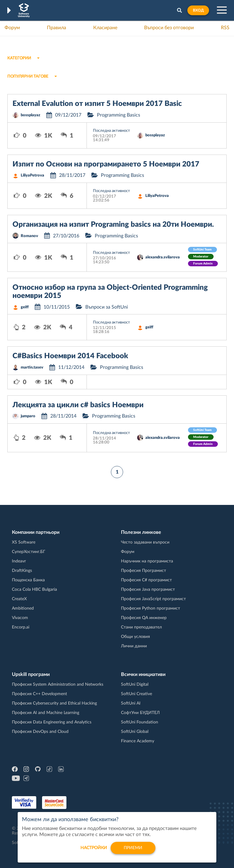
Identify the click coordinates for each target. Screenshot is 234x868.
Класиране (105, 28)
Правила (57, 28)
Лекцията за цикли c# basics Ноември (78, 405)
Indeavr (19, 561)
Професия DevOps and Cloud (40, 732)
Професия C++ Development (39, 694)
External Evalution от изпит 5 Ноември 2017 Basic (97, 104)
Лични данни (134, 646)
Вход (198, 10)
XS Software (24, 542)
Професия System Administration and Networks (58, 684)
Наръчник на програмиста (147, 561)
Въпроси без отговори (169, 28)
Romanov (29, 236)
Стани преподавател (141, 627)
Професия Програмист (144, 571)
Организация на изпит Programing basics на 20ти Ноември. (113, 225)
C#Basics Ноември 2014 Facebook (70, 356)
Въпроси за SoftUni (107, 307)
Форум (12, 28)
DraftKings (22, 571)
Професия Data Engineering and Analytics (52, 722)
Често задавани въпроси (145, 542)
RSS (225, 28)
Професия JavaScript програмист (153, 599)
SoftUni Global (135, 732)
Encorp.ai (21, 627)
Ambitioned (23, 608)
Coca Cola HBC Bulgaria (34, 590)
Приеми (133, 851)
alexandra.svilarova (163, 257)
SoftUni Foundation (140, 722)
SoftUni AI (131, 703)
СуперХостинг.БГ (29, 552)
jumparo (28, 416)
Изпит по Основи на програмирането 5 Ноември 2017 (106, 164)
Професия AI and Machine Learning (46, 713)
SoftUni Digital (135, 684)
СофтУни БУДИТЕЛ (140, 713)
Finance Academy (138, 741)
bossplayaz (30, 115)
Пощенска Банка (28, 580)
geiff (25, 307)
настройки (94, 851)
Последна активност (112, 131)
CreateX (19, 599)
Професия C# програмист (146, 580)
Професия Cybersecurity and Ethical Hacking (54, 703)
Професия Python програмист (151, 608)
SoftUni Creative (136, 694)
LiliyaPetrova (32, 175)
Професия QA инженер (144, 618)
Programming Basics (119, 115)
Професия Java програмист (148, 590)
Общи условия (135, 637)
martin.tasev (32, 367)
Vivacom (20, 618)
